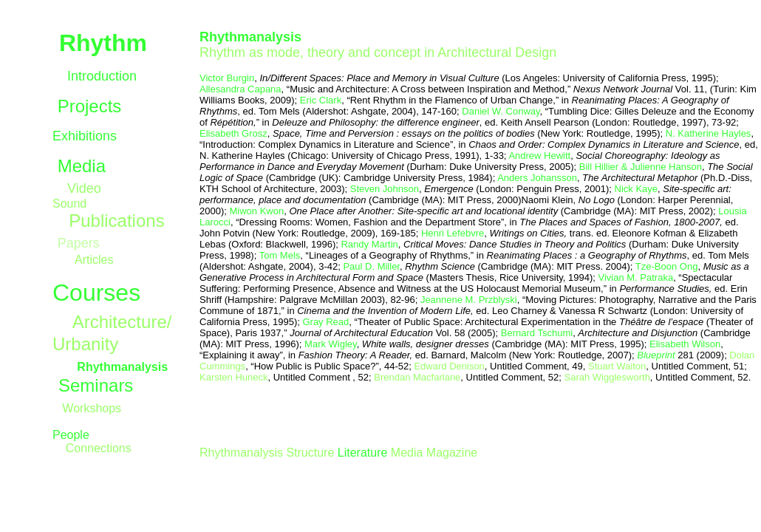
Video (84, 188)
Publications (116, 221)
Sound (69, 204)
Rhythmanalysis (241, 453)
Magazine (450, 453)
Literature (363, 453)
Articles (94, 260)
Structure (310, 453)
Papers (79, 243)
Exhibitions (85, 136)
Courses (96, 293)
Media (82, 166)
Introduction (102, 76)
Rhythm (103, 43)
